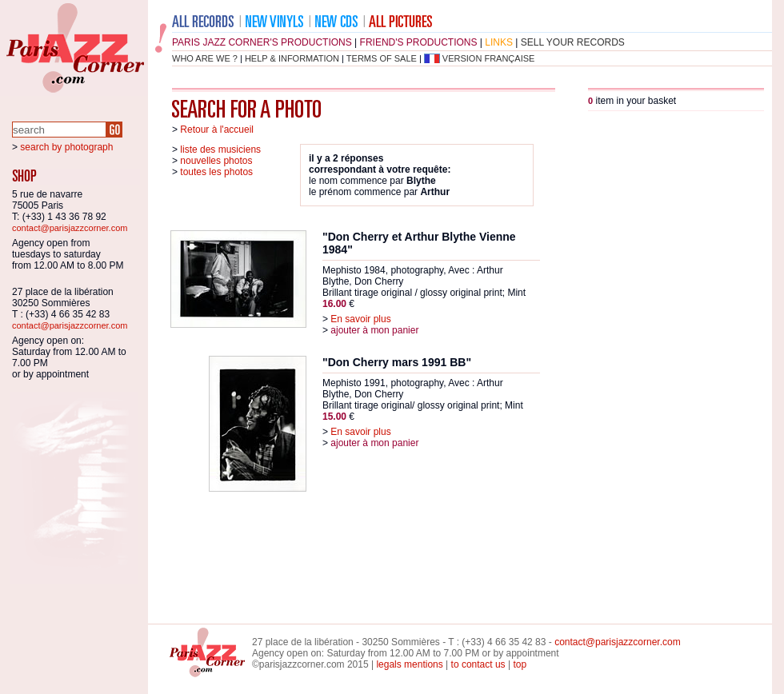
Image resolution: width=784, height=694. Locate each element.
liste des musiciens (220, 150)
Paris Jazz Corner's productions (262, 42)
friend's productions (419, 42)
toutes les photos (216, 172)
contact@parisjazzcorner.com (70, 228)
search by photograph (66, 147)
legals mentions (409, 664)
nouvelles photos (216, 161)
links (499, 42)
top (520, 664)
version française (489, 58)
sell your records (573, 42)
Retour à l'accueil (217, 130)
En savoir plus (360, 319)
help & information (292, 58)
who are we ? (205, 58)
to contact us (478, 664)
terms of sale (382, 58)
